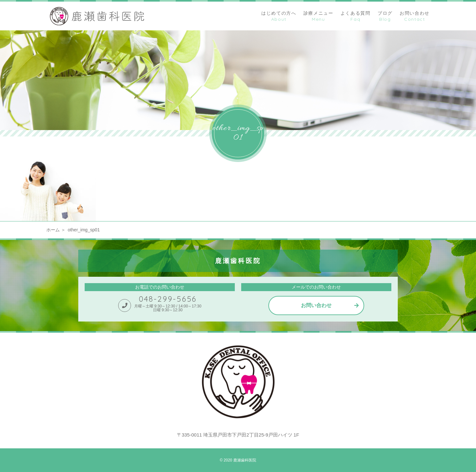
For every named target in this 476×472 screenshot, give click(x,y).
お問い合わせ (316, 305)
